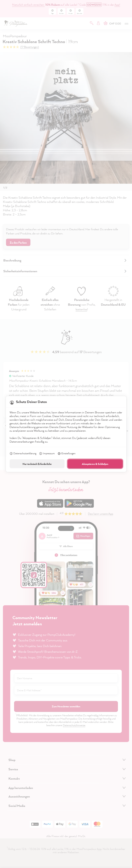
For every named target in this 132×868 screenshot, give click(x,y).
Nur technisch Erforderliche (37, 464)
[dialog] (66, 434)
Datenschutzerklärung (23, 454)
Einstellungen (66, 454)
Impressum (47, 454)
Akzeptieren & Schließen (95, 464)
